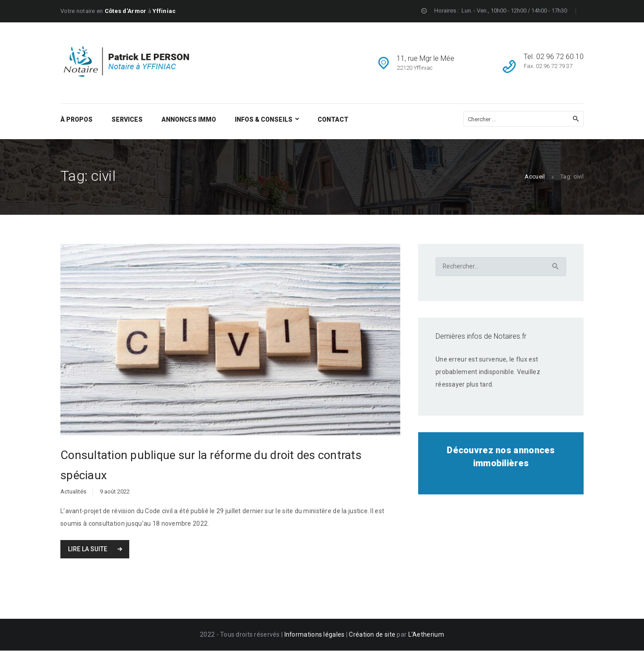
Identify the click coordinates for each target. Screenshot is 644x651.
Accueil (535, 177)
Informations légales (315, 635)
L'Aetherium (426, 635)
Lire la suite (88, 550)
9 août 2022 (115, 493)
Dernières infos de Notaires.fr (481, 336)
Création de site (372, 635)
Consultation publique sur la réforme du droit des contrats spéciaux (211, 466)
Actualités (73, 493)
